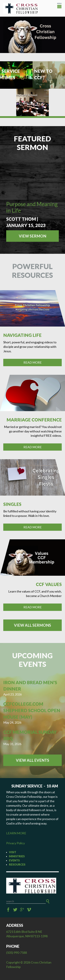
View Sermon (32, 236)
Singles (12, 504)
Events (14, 860)
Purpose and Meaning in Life (32, 207)
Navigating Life (22, 335)
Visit (13, 852)
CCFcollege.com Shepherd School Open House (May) (32, 710)
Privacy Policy (16, 843)
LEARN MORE (16, 833)
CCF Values (49, 584)
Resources (17, 864)
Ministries (17, 856)
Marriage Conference (34, 420)
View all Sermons (32, 625)
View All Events (32, 760)
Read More (33, 362)
